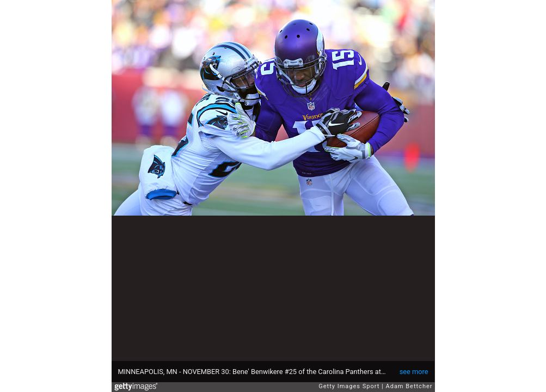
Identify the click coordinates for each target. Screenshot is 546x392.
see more (414, 372)
